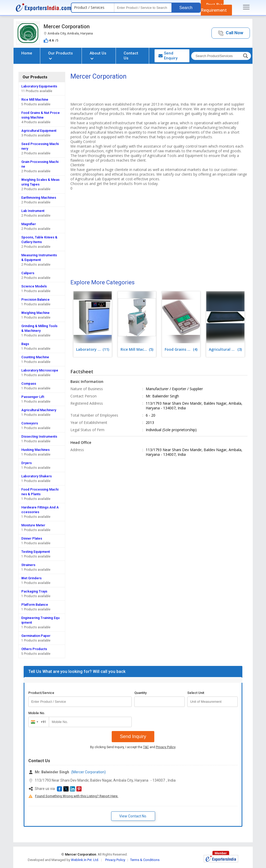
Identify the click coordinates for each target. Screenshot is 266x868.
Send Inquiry (133, 736)
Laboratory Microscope (40, 370)
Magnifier (29, 224)
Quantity (140, 693)
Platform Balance (35, 605)
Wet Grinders (31, 578)
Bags (25, 344)
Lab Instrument (33, 211)
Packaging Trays (34, 591)
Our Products (60, 55)
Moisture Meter (33, 525)
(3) (225, 349)
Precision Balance (35, 299)
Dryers (26, 463)
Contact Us (131, 56)
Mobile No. (37, 713)
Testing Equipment (36, 552)
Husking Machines (35, 450)
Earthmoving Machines (39, 198)
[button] (231, 33)
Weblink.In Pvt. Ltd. (85, 860)
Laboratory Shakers (36, 476)
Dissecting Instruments (39, 436)
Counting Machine (35, 357)
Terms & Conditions (145, 860)
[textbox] (143, 8)
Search (186, 8)
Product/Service (41, 693)
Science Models (34, 286)
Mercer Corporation (67, 26)
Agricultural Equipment (39, 131)
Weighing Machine (35, 313)
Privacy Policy (166, 747)
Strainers (28, 565)
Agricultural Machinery (39, 410)
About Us (98, 55)
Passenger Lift (33, 397)
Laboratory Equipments (39, 86)
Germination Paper (36, 636)
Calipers (28, 273)
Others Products (34, 649)
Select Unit (196, 693)
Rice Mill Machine (35, 99)
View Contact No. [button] (133, 816)
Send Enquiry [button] (168, 56)
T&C (146, 747)
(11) (92, 349)
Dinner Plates (32, 538)
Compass (29, 384)
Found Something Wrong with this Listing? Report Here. (77, 796)
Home (27, 53)
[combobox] (38, 722)
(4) (181, 349)
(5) (137, 349)
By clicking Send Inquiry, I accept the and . (133, 747)
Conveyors (30, 423)
